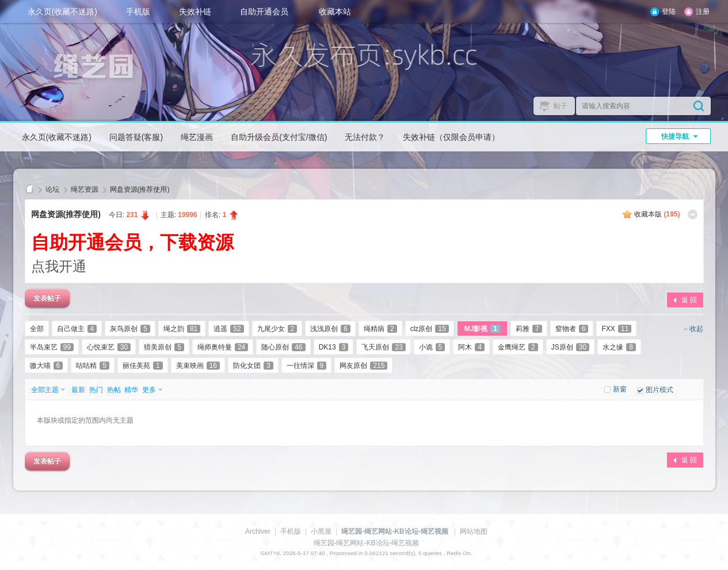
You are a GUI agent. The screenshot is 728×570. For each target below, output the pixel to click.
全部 (37, 329)
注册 (703, 12)
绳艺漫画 (197, 137)
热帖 (114, 390)
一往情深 (307, 366)
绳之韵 (182, 329)
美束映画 (198, 366)
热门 (96, 390)
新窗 (620, 389)
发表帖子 (47, 298)
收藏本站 (335, 12)
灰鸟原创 (130, 329)
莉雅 (529, 329)
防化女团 (253, 366)
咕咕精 (93, 366)
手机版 (138, 12)
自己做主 (77, 329)
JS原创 (570, 347)
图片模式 (660, 390)
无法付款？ (365, 137)
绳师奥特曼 (223, 347)
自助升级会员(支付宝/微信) (279, 137)
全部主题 (45, 390)
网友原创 (363, 366)
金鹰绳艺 (518, 347)
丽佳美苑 (143, 366)
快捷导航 (675, 136)
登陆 (669, 12)
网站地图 (474, 531)
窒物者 (572, 329)
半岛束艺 (52, 347)
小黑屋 (321, 531)
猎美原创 (164, 347)
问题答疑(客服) (136, 137)
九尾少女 (277, 329)
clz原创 (430, 329)
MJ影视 (482, 329)
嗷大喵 (47, 366)
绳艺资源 (85, 189)
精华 (131, 390)
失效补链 (195, 12)
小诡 (432, 347)
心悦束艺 (109, 347)
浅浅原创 (330, 329)
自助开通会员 (264, 12)
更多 (149, 390)
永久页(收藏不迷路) (62, 12)
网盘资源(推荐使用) (140, 189)
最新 (78, 390)
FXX (616, 329)
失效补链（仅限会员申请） (451, 137)
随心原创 (283, 347)
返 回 (689, 300)
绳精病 (380, 329)
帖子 (561, 106)
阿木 (471, 347)
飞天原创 (383, 347)
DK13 (334, 347)
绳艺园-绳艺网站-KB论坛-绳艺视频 (29, 190)
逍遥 (228, 329)
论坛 (52, 189)
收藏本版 (657, 214)
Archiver (258, 531)
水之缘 (619, 347)
